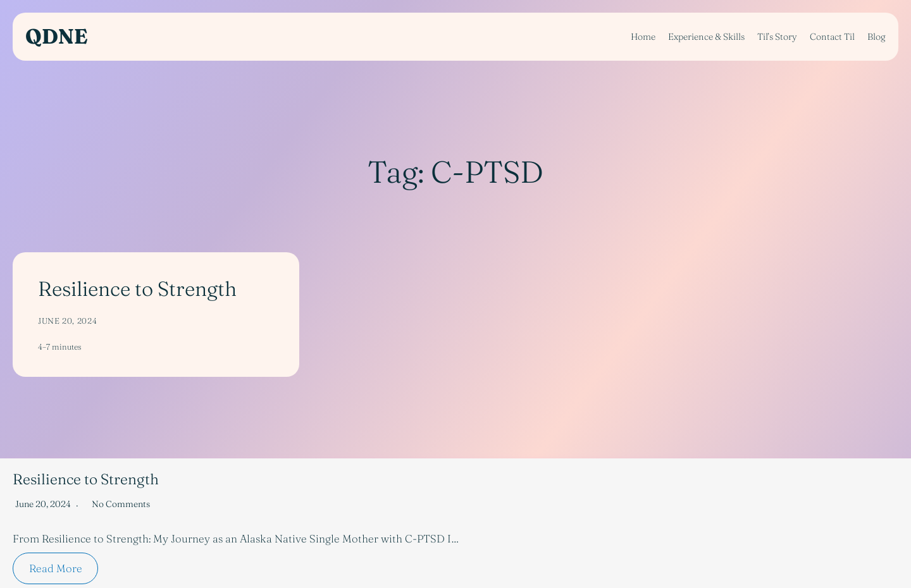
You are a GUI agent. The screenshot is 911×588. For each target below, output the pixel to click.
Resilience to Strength (137, 289)
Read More (56, 568)
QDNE (56, 36)
